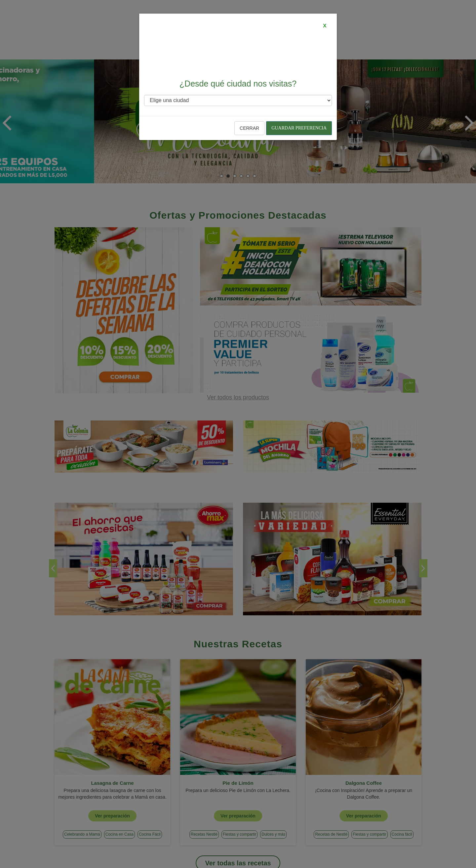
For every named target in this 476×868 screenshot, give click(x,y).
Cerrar (249, 128)
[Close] (325, 25)
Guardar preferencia (299, 128)
